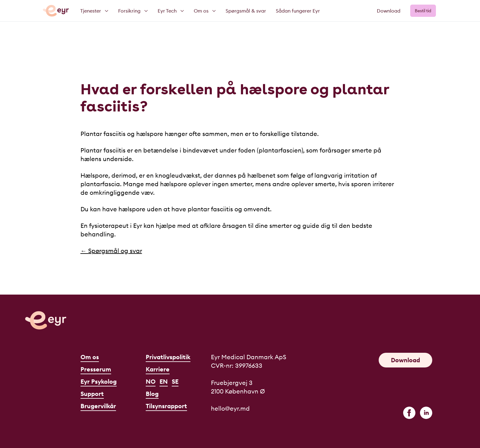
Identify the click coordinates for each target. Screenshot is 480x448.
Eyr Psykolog (99, 381)
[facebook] (409, 413)
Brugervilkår (98, 406)
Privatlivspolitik (168, 357)
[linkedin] (426, 413)
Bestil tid (423, 11)
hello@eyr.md (230, 408)
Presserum (96, 369)
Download (389, 11)
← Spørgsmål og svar (111, 251)
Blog (152, 394)
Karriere (158, 369)
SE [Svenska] (175, 381)
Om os (90, 357)
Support (92, 394)
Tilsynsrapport (166, 406)
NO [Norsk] (151, 381)
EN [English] (164, 381)
